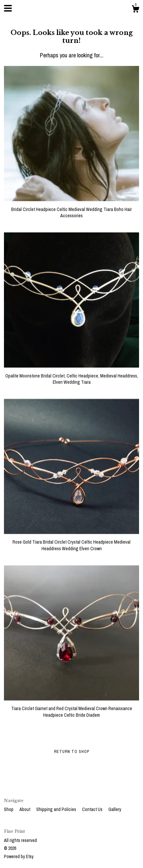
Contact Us (93, 809)
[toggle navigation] (8, 8)
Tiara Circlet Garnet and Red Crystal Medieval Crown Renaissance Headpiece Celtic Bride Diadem (71, 709)
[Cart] (135, 10)
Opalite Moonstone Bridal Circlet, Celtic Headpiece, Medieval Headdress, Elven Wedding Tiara (71, 376)
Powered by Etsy (19, 856)
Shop (9, 809)
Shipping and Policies (57, 809)
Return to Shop (72, 752)
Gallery (115, 809)
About (25, 809)
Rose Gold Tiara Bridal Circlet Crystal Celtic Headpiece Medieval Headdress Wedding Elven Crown (71, 542)
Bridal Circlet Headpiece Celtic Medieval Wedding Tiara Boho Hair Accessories (71, 209)
